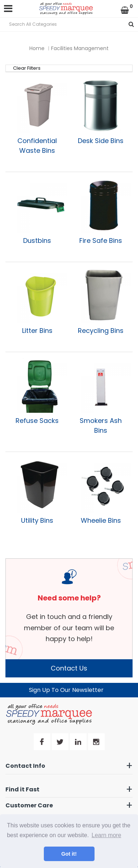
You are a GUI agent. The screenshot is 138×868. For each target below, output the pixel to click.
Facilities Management (80, 48)
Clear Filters (27, 68)
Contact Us (69, 668)
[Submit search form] (131, 25)
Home (37, 48)
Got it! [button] (69, 854)
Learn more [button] (106, 835)
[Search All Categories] (69, 25)
